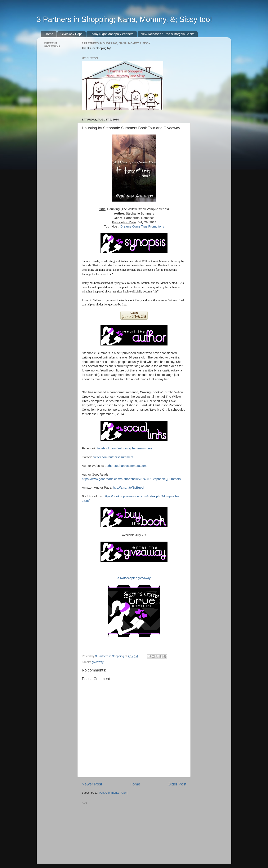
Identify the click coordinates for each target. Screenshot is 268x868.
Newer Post (92, 784)
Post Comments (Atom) (114, 793)
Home (49, 34)
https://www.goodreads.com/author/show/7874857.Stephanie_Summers (131, 479)
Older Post (177, 784)
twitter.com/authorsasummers (113, 457)
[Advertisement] (113, 832)
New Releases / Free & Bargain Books (167, 34)
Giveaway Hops (72, 34)
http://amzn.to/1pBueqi (129, 488)
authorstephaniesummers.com (126, 466)
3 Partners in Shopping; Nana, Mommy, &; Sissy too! (124, 19)
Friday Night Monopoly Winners (111, 34)
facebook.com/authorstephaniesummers (125, 448)
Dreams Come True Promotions (142, 226)
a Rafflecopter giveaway (134, 578)
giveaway (98, 662)
